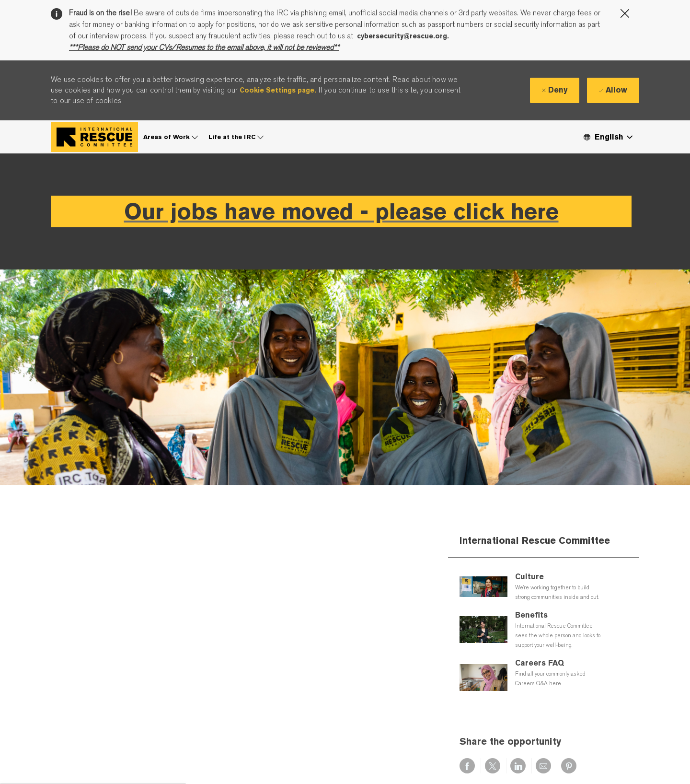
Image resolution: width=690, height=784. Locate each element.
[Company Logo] (94, 137)
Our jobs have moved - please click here (341, 211)
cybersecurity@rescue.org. (403, 36)
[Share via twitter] (493, 766)
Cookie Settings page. (278, 90)
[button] (608, 137)
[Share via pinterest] (569, 766)
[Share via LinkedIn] (518, 766)
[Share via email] (543, 766)
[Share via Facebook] (467, 766)
